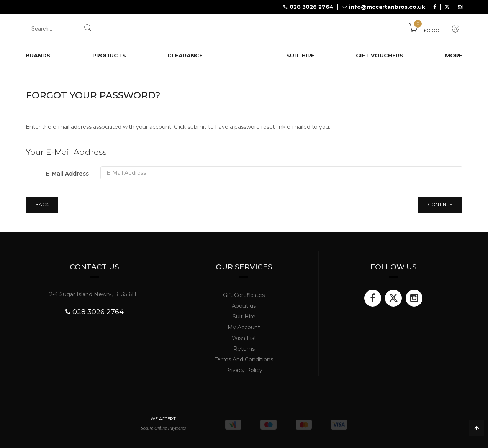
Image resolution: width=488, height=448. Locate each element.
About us (244, 306)
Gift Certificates (244, 295)
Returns (244, 349)
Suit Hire (244, 317)
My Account (244, 327)
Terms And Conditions (244, 359)
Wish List (244, 338)
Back (42, 204)
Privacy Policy (244, 370)
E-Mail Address (67, 174)
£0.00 (424, 30)
